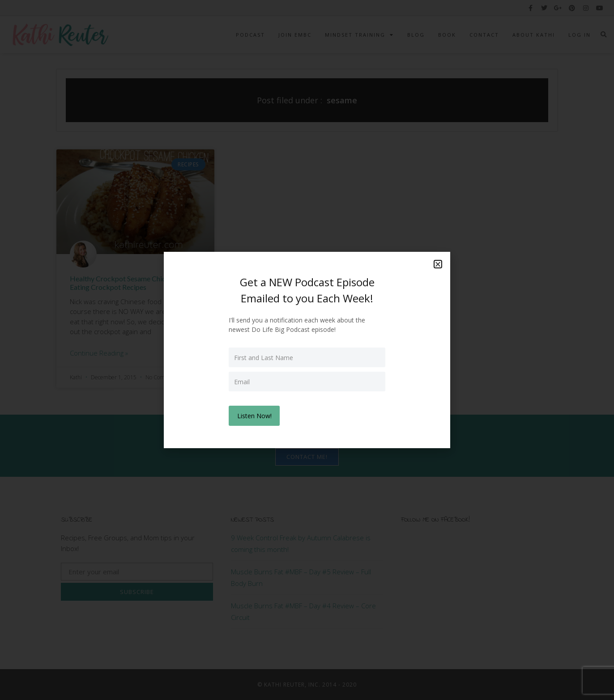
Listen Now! (255, 415)
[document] (307, 350)
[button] (438, 265)
